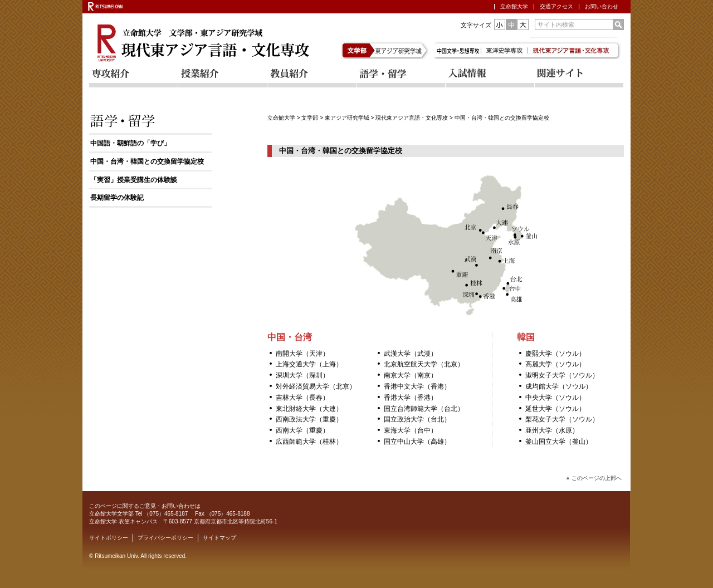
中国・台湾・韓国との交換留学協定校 (147, 161)
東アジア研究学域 (404, 48)
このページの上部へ (597, 478)
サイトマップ (219, 538)
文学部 (360, 48)
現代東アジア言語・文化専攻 (412, 118)
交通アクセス (556, 6)
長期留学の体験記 (117, 198)
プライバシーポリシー (165, 538)
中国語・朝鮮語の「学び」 (130, 143)
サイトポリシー (109, 538)
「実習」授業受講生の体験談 (134, 180)
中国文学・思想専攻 (459, 48)
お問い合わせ (602, 6)
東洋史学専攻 (507, 48)
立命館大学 (514, 6)
